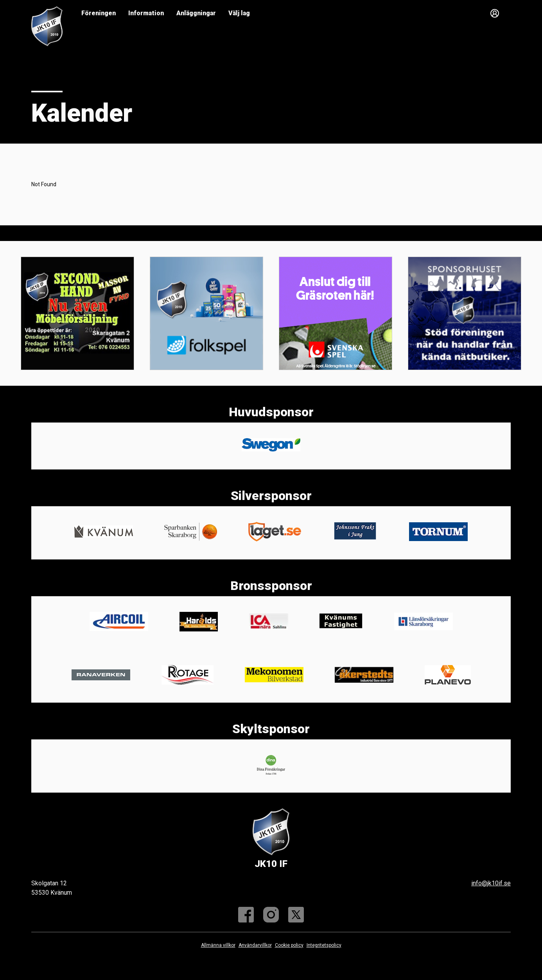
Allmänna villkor (218, 945)
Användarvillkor (255, 945)
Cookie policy (289, 945)
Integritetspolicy (324, 945)
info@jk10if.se (491, 883)
